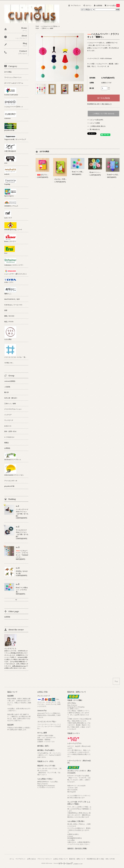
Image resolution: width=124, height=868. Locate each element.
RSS (107, 859)
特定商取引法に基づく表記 (95, 859)
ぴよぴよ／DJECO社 (62, 179)
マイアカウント (76, 5)
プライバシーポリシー (45, 859)
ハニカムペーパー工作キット (51, 26)
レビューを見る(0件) (96, 120)
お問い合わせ (31, 859)
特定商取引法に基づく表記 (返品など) (99, 104)
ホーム (12, 859)
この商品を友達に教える (98, 126)
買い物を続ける (95, 129)
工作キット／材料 (47, 28)
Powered (68, 863)
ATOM (112, 859)
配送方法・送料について (77, 859)
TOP (37, 26)
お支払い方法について (61, 859)
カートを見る (113, 5)
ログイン (89, 5)
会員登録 (99, 5)
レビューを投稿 (95, 123)
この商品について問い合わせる (103, 114)
